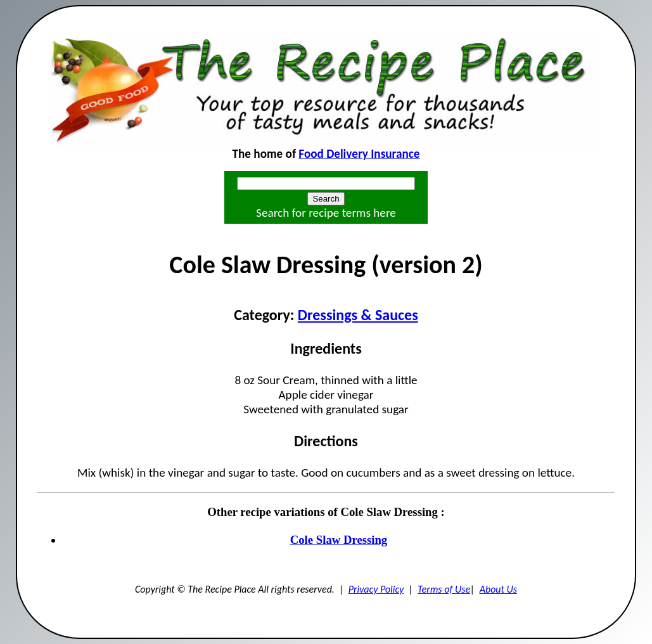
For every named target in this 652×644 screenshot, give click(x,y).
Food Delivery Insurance (359, 154)
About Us (498, 589)
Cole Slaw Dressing (339, 540)
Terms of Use (444, 589)
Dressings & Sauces (358, 315)
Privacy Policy (376, 589)
